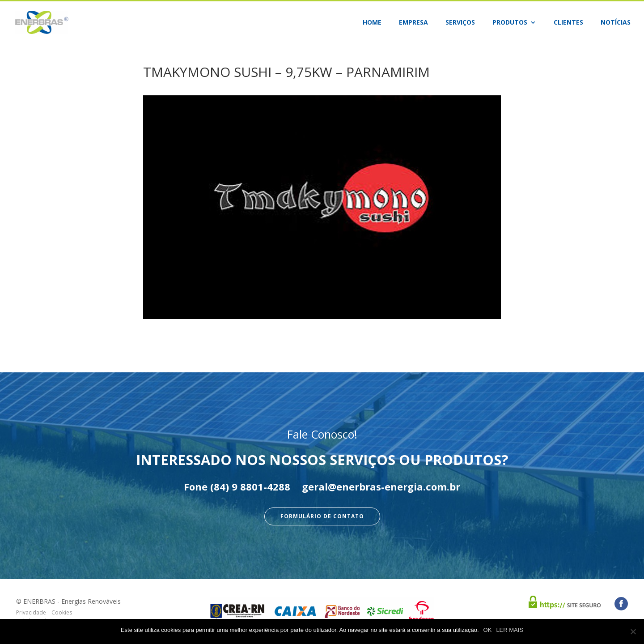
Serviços (460, 23)
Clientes (568, 23)
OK (488, 630)
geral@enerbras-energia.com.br (381, 486)
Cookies (62, 612)
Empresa (413, 23)
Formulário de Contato (322, 516)
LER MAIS (510, 630)
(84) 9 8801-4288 (250, 486)
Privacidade (31, 612)
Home (372, 23)
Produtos (510, 23)
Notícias (616, 23)
